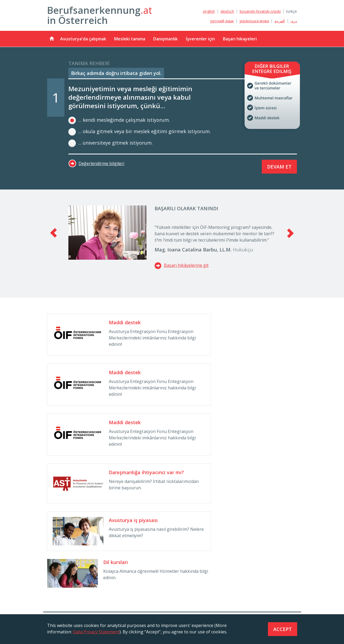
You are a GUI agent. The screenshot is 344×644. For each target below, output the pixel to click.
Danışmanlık (165, 39)
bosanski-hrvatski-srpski (260, 11)
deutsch (227, 11)
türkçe (292, 11)
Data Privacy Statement (96, 632)
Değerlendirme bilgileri (101, 163)
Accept (283, 629)
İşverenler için (200, 39)
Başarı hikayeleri (240, 39)
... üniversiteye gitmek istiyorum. (111, 143)
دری (294, 21)
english (209, 11)
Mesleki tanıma (130, 39)
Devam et (279, 167)
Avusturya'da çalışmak (83, 39)
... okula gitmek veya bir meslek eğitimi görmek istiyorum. (140, 131)
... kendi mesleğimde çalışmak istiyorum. (119, 120)
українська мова (254, 21)
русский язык (222, 21)
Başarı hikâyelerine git (182, 265)
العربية (280, 21)
